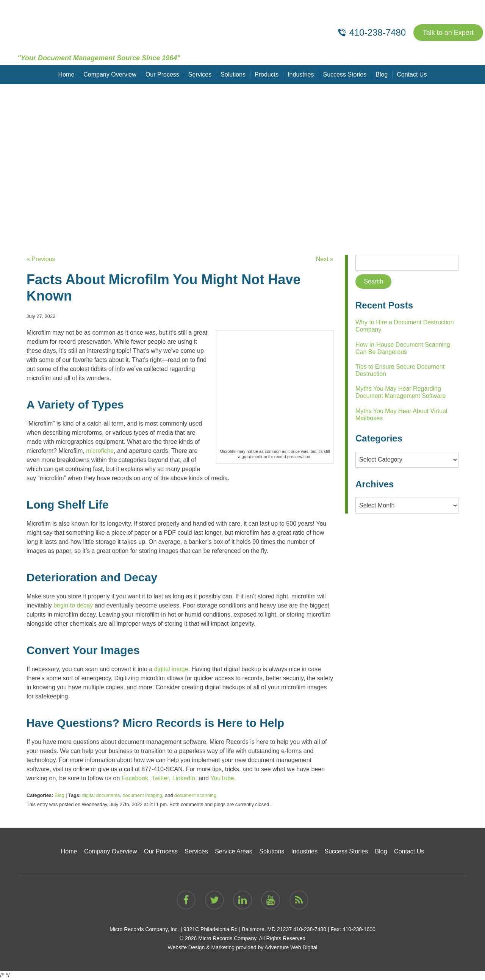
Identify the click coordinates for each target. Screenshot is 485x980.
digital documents (101, 795)
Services (200, 74)
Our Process (162, 74)
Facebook (134, 778)
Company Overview (110, 74)
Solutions (233, 74)
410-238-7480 (310, 929)
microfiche (100, 451)
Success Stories (345, 74)
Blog (382, 74)
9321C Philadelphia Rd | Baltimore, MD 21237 (238, 929)
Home (66, 74)
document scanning (195, 795)
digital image (171, 669)
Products (267, 74)
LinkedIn (183, 778)
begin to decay (73, 605)
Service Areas (234, 851)
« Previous (41, 259)
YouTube (221, 778)
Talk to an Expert (448, 33)
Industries (301, 74)
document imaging (143, 795)
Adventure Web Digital (291, 947)
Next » (325, 259)
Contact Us (412, 74)
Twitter (160, 778)
